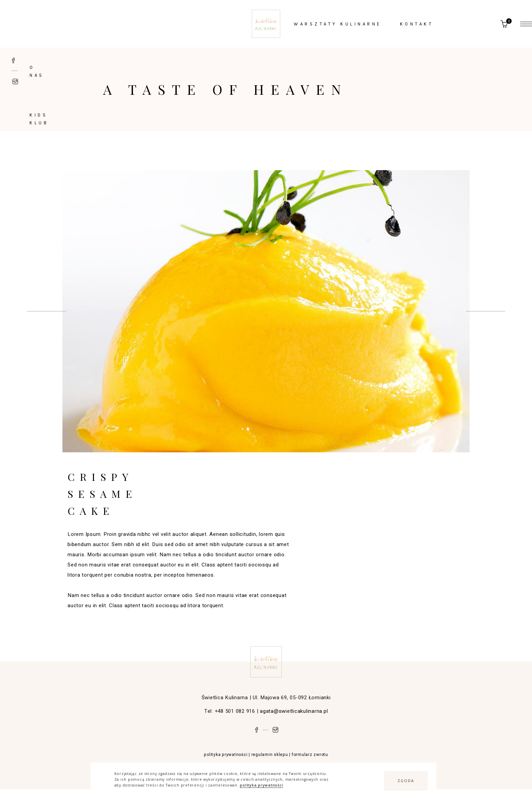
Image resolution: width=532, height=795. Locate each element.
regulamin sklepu (270, 755)
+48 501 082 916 (235, 711)
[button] (406, 781)
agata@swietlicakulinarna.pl (294, 711)
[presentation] (46, 311)
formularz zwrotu (310, 755)
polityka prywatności (261, 785)
